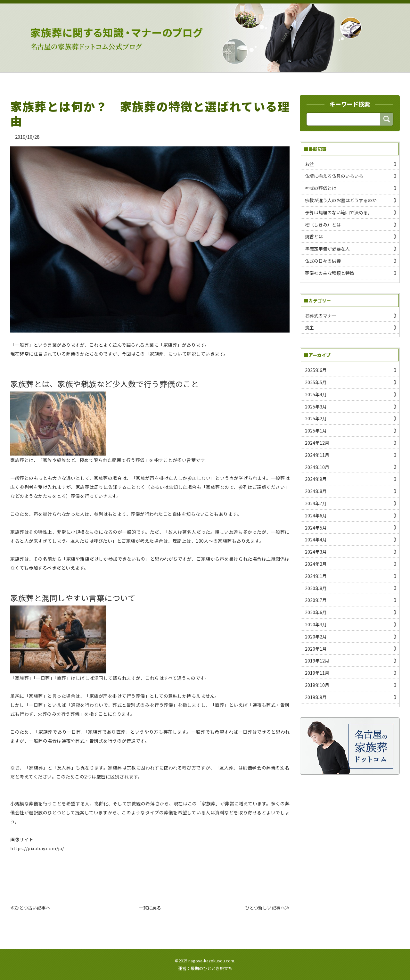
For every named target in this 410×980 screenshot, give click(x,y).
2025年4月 (316, 394)
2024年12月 (317, 443)
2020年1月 (316, 649)
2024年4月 (316, 539)
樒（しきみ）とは (323, 225)
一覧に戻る (150, 908)
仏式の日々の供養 (323, 261)
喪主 (309, 327)
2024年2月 (316, 564)
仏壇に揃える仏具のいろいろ (334, 176)
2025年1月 (316, 431)
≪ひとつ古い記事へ (30, 908)
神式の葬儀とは (321, 188)
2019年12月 (317, 661)
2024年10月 (317, 467)
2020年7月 (316, 600)
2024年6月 (316, 515)
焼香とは (314, 236)
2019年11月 (317, 673)
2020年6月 (316, 612)
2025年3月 (316, 407)
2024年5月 (316, 528)
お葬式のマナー (321, 316)
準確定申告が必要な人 (327, 249)
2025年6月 (316, 370)
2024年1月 (316, 576)
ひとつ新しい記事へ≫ (267, 908)
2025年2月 (316, 418)
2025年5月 (316, 382)
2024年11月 (317, 455)
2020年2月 (316, 637)
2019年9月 (316, 697)
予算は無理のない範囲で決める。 (339, 212)
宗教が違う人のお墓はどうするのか (341, 200)
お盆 (309, 164)
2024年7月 (316, 503)
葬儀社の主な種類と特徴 (330, 273)
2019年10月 (317, 685)
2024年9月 (316, 479)
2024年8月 (316, 491)
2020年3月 (316, 624)
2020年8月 (316, 588)
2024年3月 (316, 552)
